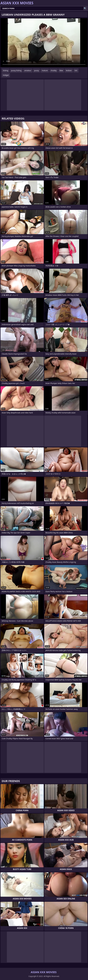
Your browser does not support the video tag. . (44, 43)
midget (6, 75)
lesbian (69, 70)
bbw (61, 70)
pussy (37, 70)
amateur (28, 70)
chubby (54, 70)
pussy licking (16, 70)
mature (45, 70)
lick (76, 70)
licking (6, 70)
